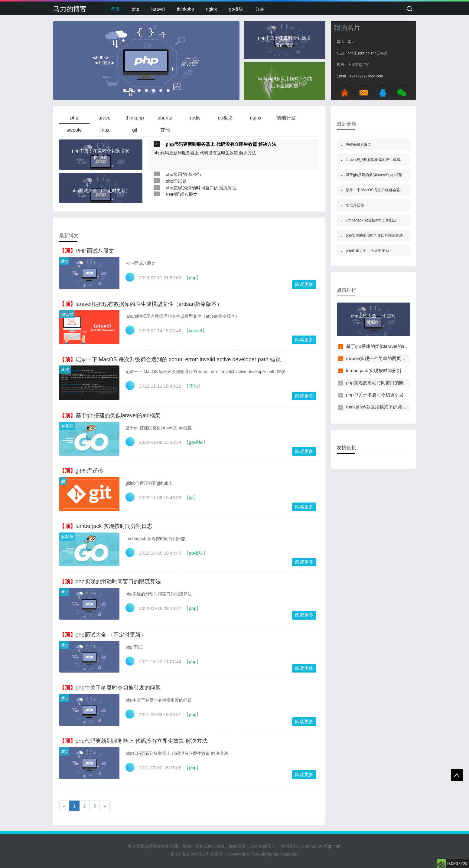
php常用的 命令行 (184, 174)
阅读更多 (304, 284)
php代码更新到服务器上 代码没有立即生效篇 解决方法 (221, 144)
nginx (211, 9)
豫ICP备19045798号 (190, 854)
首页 (115, 9)
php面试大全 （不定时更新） (111, 635)
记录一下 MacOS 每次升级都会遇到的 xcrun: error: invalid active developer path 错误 (178, 359)
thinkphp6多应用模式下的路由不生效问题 (388, 407)
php (136, 9)
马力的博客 (70, 9)
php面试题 (176, 181)
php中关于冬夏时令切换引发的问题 (118, 688)
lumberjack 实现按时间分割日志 (114, 526)
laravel (158, 9)
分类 (260, 9)
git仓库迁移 (89, 471)
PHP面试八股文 (182, 194)
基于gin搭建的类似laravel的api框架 (118, 415)
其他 (65, 369)
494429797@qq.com (322, 846)
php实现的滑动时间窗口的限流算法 (201, 188)
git (63, 481)
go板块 (236, 9)
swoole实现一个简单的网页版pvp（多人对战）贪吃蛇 (400, 358)
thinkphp (186, 9)
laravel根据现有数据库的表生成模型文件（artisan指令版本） (149, 304)
